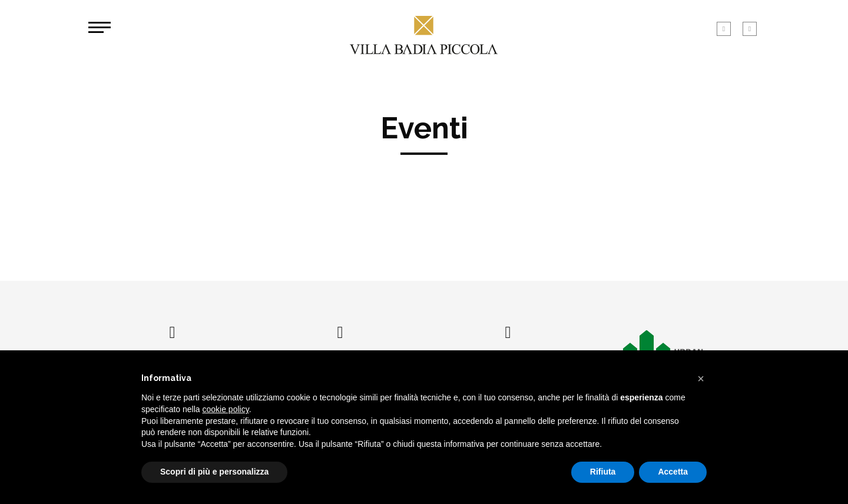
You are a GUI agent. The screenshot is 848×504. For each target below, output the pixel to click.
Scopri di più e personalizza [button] (214, 472)
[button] (701, 379)
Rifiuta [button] (603, 472)
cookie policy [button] (226, 409)
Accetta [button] (673, 472)
